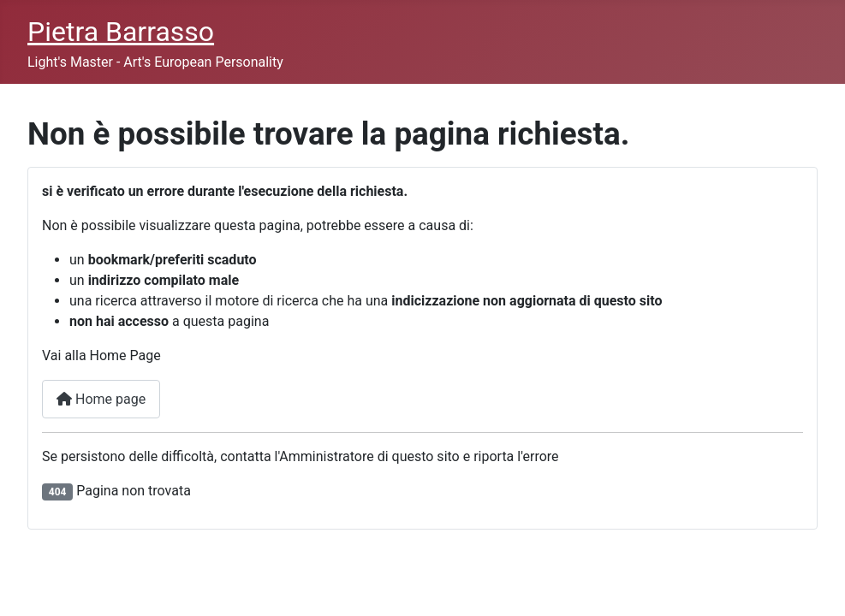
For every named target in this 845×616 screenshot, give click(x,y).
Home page (101, 399)
